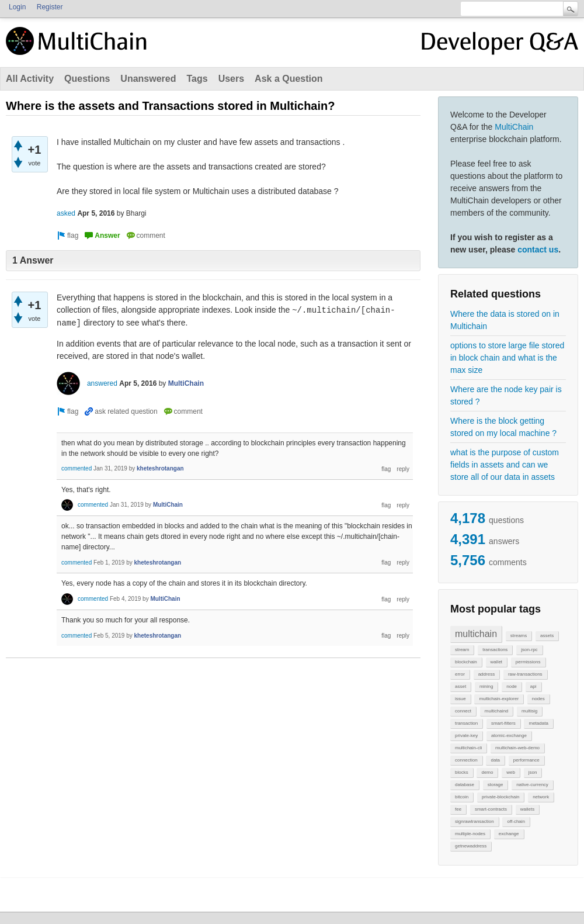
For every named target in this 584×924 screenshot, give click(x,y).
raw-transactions (525, 674)
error (460, 674)
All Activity (30, 79)
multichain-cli (468, 748)
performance (526, 760)
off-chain (516, 821)
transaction (466, 723)
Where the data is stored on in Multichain (505, 320)
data (495, 760)
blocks (462, 772)
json (533, 772)
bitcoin (462, 797)
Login (17, 7)
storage (496, 785)
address (486, 674)
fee (458, 809)
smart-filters (503, 723)
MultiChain (514, 127)
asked (66, 213)
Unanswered (148, 79)
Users (231, 79)
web (511, 772)
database (465, 785)
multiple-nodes (470, 834)
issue (460, 699)
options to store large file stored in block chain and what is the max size (507, 358)
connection (466, 760)
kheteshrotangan (160, 468)
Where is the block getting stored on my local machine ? (503, 427)
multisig (529, 711)
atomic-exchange (509, 736)
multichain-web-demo (517, 748)
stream (462, 650)
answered (102, 383)
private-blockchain (500, 797)
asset (460, 686)
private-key (466, 736)
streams (519, 636)
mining (486, 686)
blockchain (466, 662)
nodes (538, 699)
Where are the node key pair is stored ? (506, 395)
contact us (538, 250)
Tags (197, 79)
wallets (527, 809)
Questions (87, 79)
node (512, 686)
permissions (528, 662)
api (533, 686)
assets (547, 636)
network (541, 797)
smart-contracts (491, 809)
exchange (509, 834)
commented (77, 468)
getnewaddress (471, 846)
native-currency (532, 785)
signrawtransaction (474, 821)
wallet (496, 662)
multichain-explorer (499, 699)
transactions (495, 650)
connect (463, 711)
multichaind (496, 711)
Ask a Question (288, 79)
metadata (538, 723)
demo (487, 772)
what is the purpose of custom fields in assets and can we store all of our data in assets (505, 465)
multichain (476, 634)
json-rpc (529, 650)
